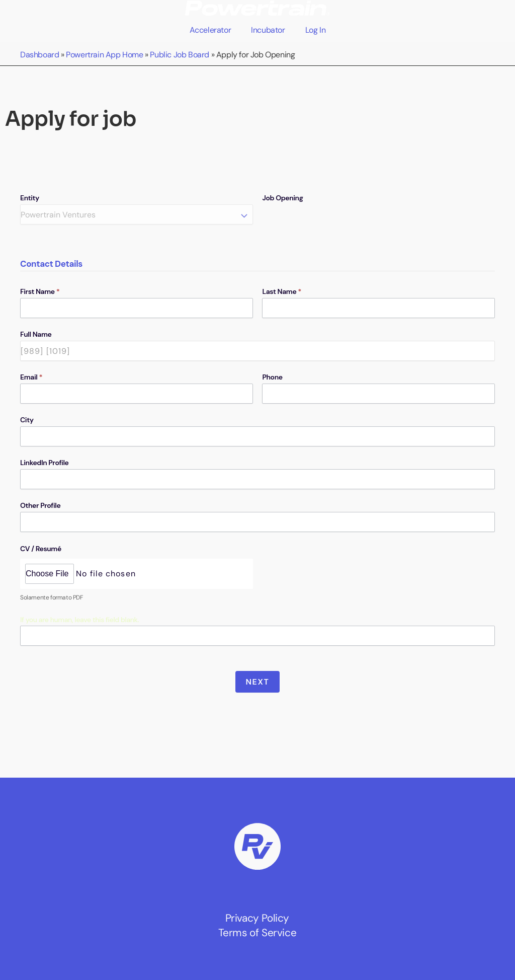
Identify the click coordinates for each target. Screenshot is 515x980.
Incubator (268, 30)
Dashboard (39, 55)
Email (31, 377)
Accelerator (210, 30)
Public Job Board (180, 55)
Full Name (36, 334)
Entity (30, 198)
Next (258, 682)
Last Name (282, 291)
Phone (272, 377)
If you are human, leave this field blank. (79, 620)
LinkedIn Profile (44, 463)
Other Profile (40, 505)
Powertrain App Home (104, 55)
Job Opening (282, 198)
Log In (316, 30)
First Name (40, 291)
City (27, 420)
